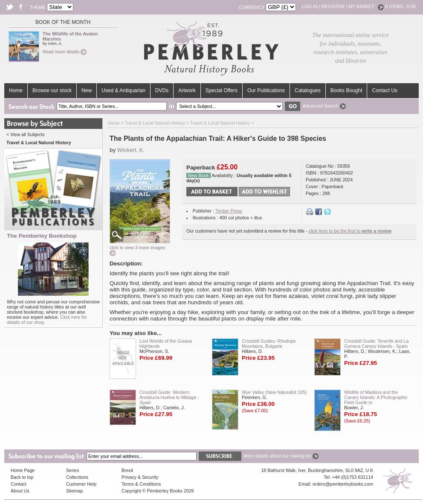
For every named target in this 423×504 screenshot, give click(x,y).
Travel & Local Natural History (155, 123)
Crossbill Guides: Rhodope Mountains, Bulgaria (269, 344)
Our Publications (266, 90)
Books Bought (346, 90)
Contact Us (384, 90)
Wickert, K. (131, 150)
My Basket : (366, 6)
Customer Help (81, 484)
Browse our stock (52, 90)
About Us (20, 491)
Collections (77, 477)
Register (333, 6)
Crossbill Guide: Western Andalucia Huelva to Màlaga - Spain (169, 397)
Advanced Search (324, 106)
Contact (19, 484)
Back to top (22, 477)
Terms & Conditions (141, 484)
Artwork (187, 90)
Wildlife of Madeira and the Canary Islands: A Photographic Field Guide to (376, 397)
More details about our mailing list (281, 456)
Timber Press (229, 211)
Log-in (310, 6)
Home (16, 90)
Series (72, 470)
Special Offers (222, 90)
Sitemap (74, 491)
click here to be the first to (350, 231)
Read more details (65, 52)
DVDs (162, 90)
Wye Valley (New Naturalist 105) (274, 392)
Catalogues (308, 90)
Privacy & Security (140, 477)
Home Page (23, 470)
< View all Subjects (26, 134)
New (87, 90)
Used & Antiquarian (123, 90)
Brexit (127, 470)
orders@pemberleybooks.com (343, 484)
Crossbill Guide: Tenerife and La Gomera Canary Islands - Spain (376, 344)
